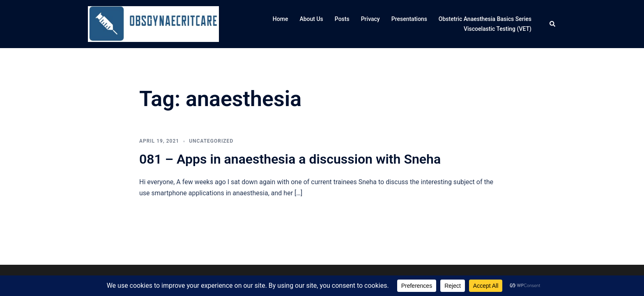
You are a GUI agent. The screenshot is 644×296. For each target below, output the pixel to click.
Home (281, 19)
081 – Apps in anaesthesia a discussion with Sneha (290, 159)
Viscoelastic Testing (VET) (498, 29)
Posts (342, 19)
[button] (553, 24)
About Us (311, 19)
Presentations (409, 19)
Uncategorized (211, 141)
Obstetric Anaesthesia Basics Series (485, 19)
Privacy (370, 19)
